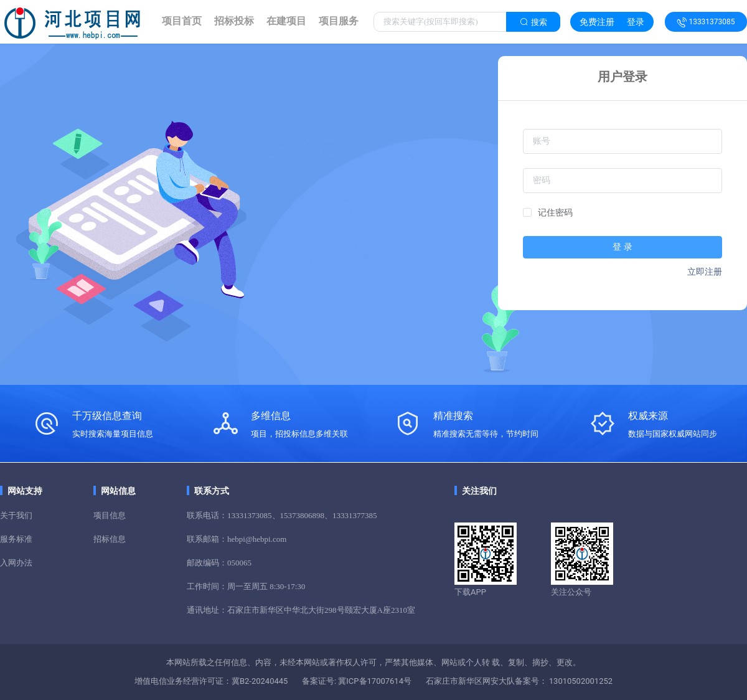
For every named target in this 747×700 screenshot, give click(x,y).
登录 (636, 22)
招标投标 (234, 21)
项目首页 (182, 21)
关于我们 (16, 515)
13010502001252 (580, 681)
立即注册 (705, 272)
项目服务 (339, 21)
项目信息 (110, 515)
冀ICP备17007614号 (374, 681)
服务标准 (16, 539)
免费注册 (597, 22)
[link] (182, 22)
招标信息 (110, 539)
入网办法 (16, 563)
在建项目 (286, 21)
